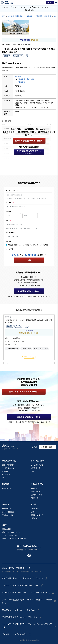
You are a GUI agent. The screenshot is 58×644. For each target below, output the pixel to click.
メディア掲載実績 (8, 512)
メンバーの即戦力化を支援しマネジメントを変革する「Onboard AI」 (27, 601)
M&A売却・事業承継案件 (16, 16)
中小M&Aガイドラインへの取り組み (14, 539)
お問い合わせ (35, 518)
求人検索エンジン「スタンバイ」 (15, 634)
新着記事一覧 (7, 488)
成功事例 (5, 471)
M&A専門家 (35, 509)
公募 (32, 512)
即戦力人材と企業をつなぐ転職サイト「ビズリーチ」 (23, 578)
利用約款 (15, 255)
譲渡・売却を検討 (8, 465)
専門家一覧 (35, 498)
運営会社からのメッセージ (11, 532)
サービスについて (8, 468)
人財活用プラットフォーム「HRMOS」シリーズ (21, 585)
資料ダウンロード (37, 515)
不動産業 (30, 16)
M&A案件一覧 (35, 468)
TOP (4, 16)
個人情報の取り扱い (31, 255)
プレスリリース (7, 515)
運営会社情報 (7, 529)
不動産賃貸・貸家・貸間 (43, 16)
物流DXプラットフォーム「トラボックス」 (19, 610)
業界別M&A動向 (36, 495)
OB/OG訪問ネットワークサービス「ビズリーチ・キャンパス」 (27, 593)
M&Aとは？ (35, 488)
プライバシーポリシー (10, 535)
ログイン (35, 447)
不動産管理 (21, 82)
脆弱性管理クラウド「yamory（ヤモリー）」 (20, 617)
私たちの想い (7, 474)
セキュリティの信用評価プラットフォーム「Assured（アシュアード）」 (27, 626)
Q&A (4, 478)
